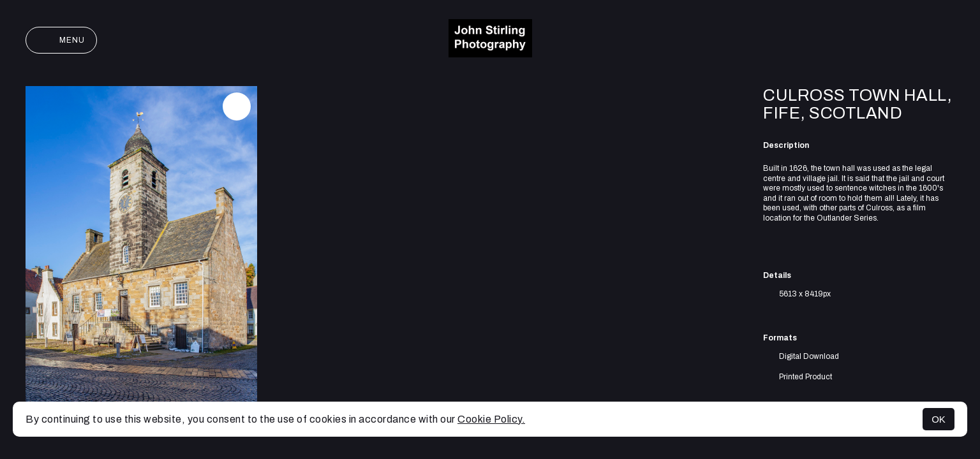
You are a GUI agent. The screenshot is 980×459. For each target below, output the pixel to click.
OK (939, 419)
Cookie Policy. (491, 419)
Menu (61, 40)
